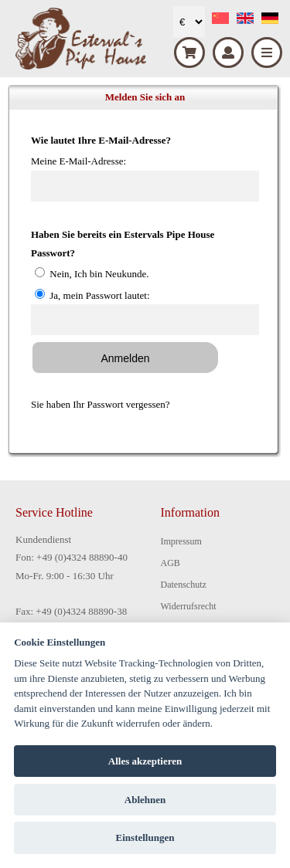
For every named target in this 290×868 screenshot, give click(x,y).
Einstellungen (145, 837)
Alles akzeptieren (145, 761)
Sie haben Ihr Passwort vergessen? (101, 404)
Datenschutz (184, 585)
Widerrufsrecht (189, 606)
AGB (171, 563)
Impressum (181, 541)
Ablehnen (145, 800)
